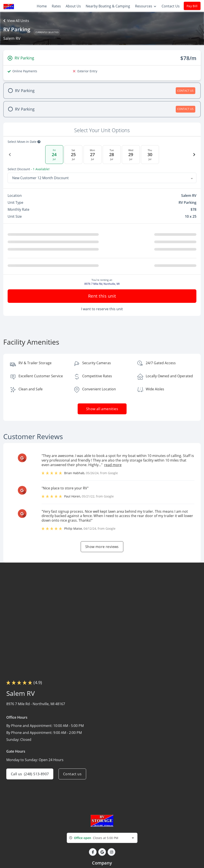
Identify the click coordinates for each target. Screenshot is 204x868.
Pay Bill (192, 6)
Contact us (72, 774)
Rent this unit (102, 296)
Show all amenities (102, 409)
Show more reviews (102, 547)
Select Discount (29, 169)
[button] (93, 852)
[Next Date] (194, 155)
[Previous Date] (10, 155)
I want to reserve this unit (102, 309)
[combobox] (102, 178)
